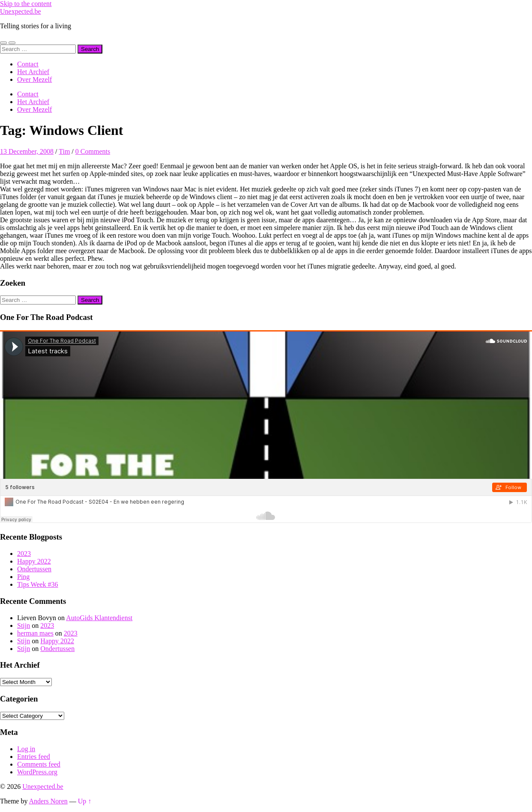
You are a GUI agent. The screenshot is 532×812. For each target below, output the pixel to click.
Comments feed (39, 764)
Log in (26, 749)
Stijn (24, 625)
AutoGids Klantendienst (99, 618)
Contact (28, 64)
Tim (64, 151)
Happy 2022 (34, 561)
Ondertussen (34, 569)
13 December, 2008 (27, 151)
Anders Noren (48, 801)
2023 (24, 554)
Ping (23, 577)
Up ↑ (85, 801)
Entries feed (34, 757)
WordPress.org (37, 772)
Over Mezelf (34, 79)
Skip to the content (26, 4)
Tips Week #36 (38, 584)
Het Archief (33, 72)
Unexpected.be (21, 11)
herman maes (35, 633)
